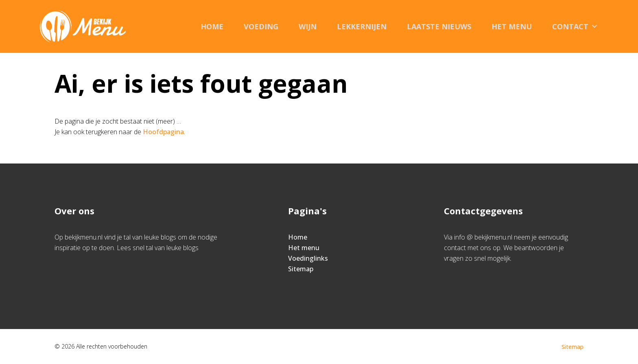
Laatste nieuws (439, 26)
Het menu (512, 26)
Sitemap (301, 269)
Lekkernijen (362, 26)
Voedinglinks (308, 258)
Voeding (261, 26)
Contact (575, 26)
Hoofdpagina (163, 132)
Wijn (308, 26)
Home (212, 26)
